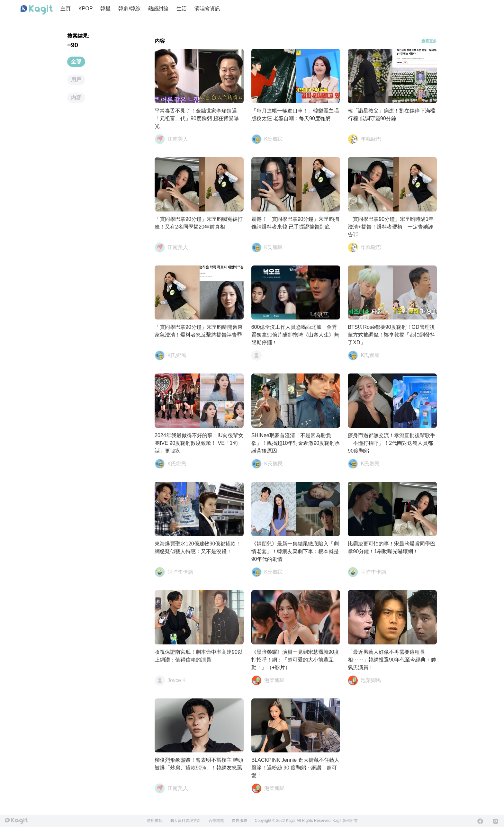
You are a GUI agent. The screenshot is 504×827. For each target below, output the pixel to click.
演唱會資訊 (207, 9)
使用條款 (155, 821)
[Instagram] (496, 821)
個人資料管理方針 (185, 821)
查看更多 (429, 41)
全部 (76, 62)
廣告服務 (239, 821)
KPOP (85, 9)
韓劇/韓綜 (129, 9)
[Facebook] (480, 821)
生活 (182, 9)
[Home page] (37, 10)
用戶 (76, 80)
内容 (76, 98)
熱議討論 (158, 9)
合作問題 (216, 821)
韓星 (105, 9)
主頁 (66, 9)
